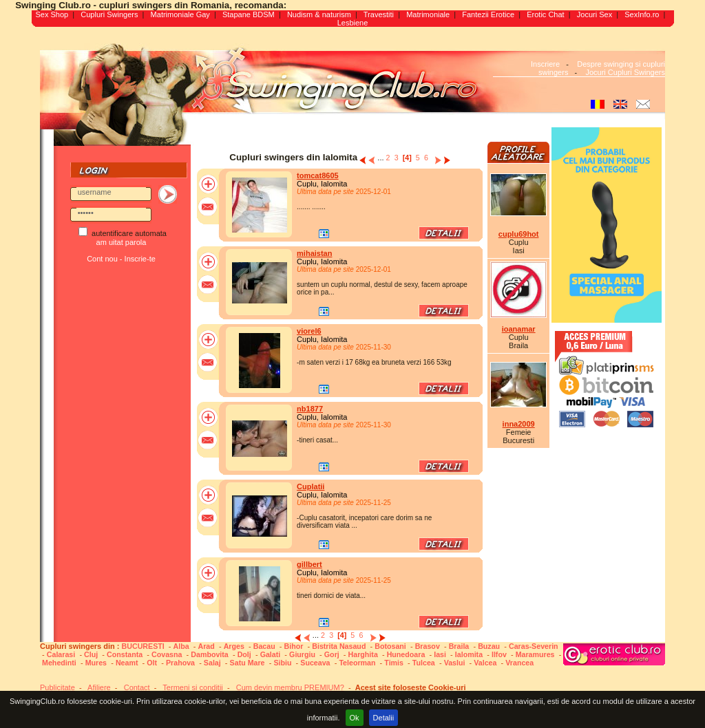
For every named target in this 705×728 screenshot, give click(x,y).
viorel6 (309, 331)
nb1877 (310, 409)
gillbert (309, 564)
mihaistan (314, 253)
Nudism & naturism (319, 14)
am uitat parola (122, 242)
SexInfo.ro (642, 14)
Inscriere (545, 64)
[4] (407, 158)
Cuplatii (311, 486)
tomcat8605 (318, 175)
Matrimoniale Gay (180, 14)
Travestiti (379, 14)
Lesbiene (353, 23)
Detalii (384, 718)
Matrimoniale (428, 14)
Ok (355, 718)
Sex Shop (52, 14)
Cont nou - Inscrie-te (121, 259)
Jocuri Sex (594, 14)
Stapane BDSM (249, 14)
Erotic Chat (545, 14)
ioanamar (519, 329)
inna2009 (519, 424)
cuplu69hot (519, 234)
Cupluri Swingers (109, 14)
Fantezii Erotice (488, 14)
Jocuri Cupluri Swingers (625, 72)
